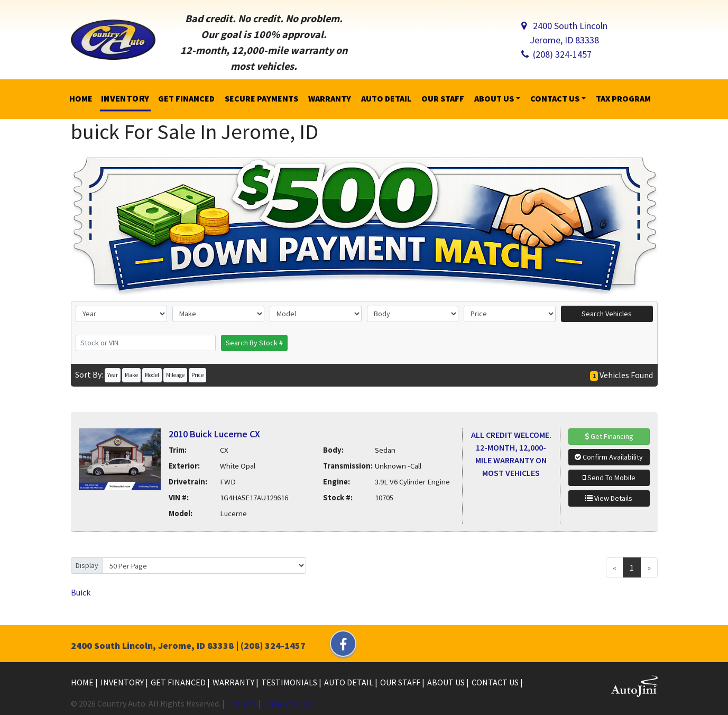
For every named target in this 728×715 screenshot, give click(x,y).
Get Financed (179, 682)
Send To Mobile (609, 478)
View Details (609, 498)
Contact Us (496, 682)
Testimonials (290, 682)
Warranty (234, 682)
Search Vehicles (607, 314)
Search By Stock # (254, 343)
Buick (81, 592)
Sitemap (242, 703)
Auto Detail (349, 682)
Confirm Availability (609, 457)
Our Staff (401, 682)
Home (83, 682)
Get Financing (609, 436)
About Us (447, 682)
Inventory (123, 682)
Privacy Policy (288, 703)
